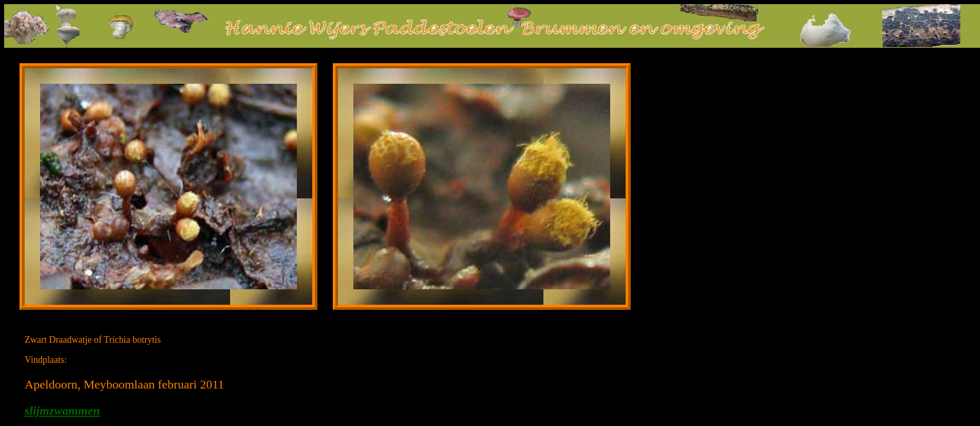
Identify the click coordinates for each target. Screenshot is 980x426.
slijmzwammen (62, 411)
